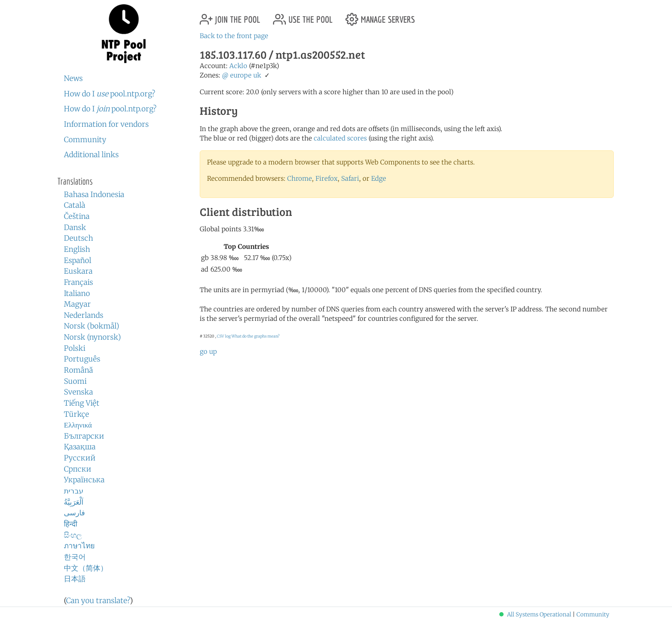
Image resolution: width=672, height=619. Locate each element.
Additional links (91, 155)
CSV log (224, 336)
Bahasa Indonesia (94, 194)
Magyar (77, 304)
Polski (75, 348)
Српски (78, 469)
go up (208, 351)
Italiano (77, 293)
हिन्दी (70, 524)
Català (75, 205)
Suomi (75, 381)
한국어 (75, 557)
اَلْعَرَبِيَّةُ (74, 502)
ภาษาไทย (79, 546)
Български (84, 436)
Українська (84, 480)
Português (82, 359)
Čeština (77, 216)
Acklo (238, 66)
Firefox (327, 178)
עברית (74, 491)
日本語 (75, 579)
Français (78, 282)
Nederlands (84, 315)
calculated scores (340, 138)
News (73, 78)
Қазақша (80, 447)
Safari (350, 178)
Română (78, 370)
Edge (379, 178)
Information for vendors (106, 124)
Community (85, 140)
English (77, 249)
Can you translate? (98, 601)
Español (78, 260)
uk (257, 75)
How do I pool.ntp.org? (109, 94)
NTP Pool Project (124, 34)
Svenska (78, 392)
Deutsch (78, 238)
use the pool (303, 16)
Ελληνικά (78, 425)
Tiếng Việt (82, 403)
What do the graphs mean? (255, 336)
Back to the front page (234, 36)
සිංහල (73, 535)
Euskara (78, 271)
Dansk (75, 227)
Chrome (300, 178)
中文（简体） (86, 568)
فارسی (74, 513)
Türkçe (76, 414)
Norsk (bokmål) (91, 326)
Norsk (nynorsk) (92, 337)
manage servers (380, 16)
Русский (80, 458)
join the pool (230, 16)
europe (241, 75)
